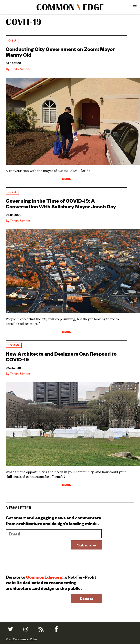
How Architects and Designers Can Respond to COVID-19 (61, 356)
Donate (87, 598)
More (66, 179)
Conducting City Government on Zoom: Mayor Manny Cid (60, 52)
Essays (14, 345)
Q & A (12, 41)
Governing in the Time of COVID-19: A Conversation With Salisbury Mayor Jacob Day (61, 203)
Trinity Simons (20, 69)
